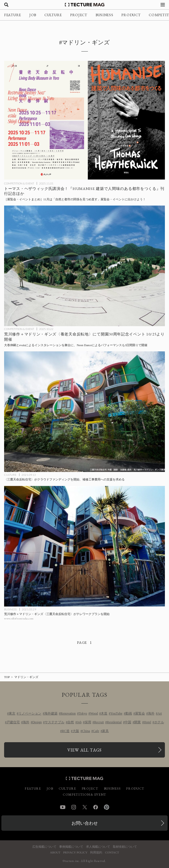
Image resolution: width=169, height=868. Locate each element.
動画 (129, 713)
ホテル (159, 722)
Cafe (96, 731)
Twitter (85, 807)
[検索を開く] (6, 5)
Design (37, 722)
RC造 (66, 731)
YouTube (116, 713)
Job (79, 722)
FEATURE (13, 15)
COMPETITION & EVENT (19, 183)
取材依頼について (125, 847)
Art (160, 713)
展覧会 (140, 713)
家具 (105, 731)
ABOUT (55, 853)
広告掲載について (44, 847)
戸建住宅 (13, 722)
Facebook (96, 807)
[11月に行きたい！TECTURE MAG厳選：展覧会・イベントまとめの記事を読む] (84, 120)
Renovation (68, 713)
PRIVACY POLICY (75, 853)
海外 (151, 713)
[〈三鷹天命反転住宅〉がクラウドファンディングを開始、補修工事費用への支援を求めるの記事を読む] (84, 412)
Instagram (74, 807)
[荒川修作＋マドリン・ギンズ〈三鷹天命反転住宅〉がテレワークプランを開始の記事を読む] (84, 546)
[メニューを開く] (163, 5)
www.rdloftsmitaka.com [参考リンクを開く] (19, 618)
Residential (114, 722)
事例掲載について (71, 847)
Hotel (147, 722)
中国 (128, 722)
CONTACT (112, 853)
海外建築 (51, 713)
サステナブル (55, 722)
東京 (12, 713)
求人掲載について (98, 847)
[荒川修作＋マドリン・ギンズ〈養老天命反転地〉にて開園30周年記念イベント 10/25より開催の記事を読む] (84, 266)
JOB (33, 15)
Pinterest (107, 807)
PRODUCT (131, 15)
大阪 (76, 731)
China (86, 731)
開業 (138, 722)
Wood (94, 713)
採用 (88, 722)
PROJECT (79, 15)
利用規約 (96, 853)
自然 (71, 722)
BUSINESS (104, 15)
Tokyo (83, 713)
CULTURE (53, 15)
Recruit (99, 722)
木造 (104, 713)
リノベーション (30, 713)
